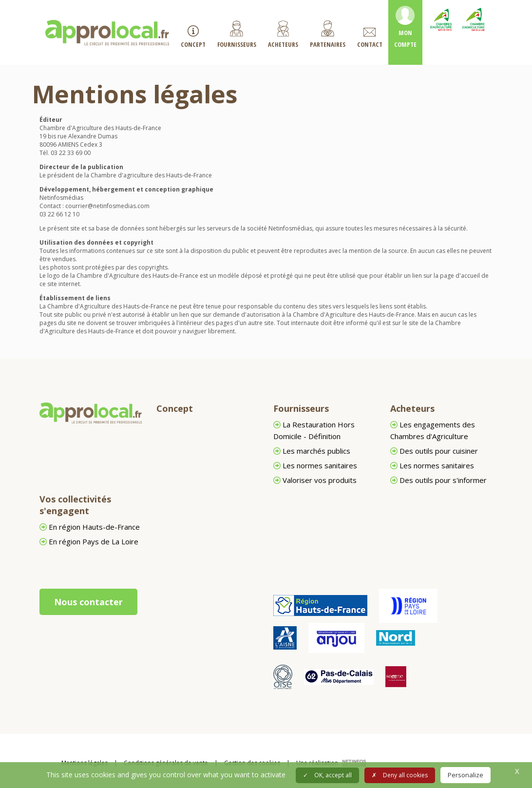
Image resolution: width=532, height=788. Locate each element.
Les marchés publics (312, 451)
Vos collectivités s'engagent (75, 505)
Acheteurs (412, 408)
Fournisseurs (301, 408)
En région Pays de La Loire (89, 541)
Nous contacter (88, 602)
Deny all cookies (400, 775)
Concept (175, 408)
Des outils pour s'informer (438, 480)
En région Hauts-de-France (90, 527)
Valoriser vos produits (315, 480)
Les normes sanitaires (315, 465)
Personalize (465, 775)
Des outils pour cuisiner (434, 451)
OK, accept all (327, 775)
